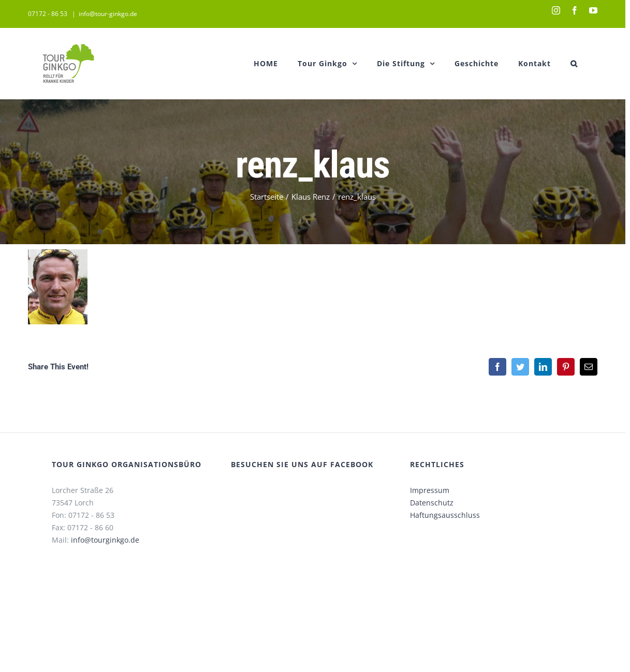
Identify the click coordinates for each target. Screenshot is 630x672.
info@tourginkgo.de (105, 540)
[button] (574, 63)
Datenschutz (432, 503)
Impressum (430, 490)
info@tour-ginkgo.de (108, 14)
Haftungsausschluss (445, 515)
